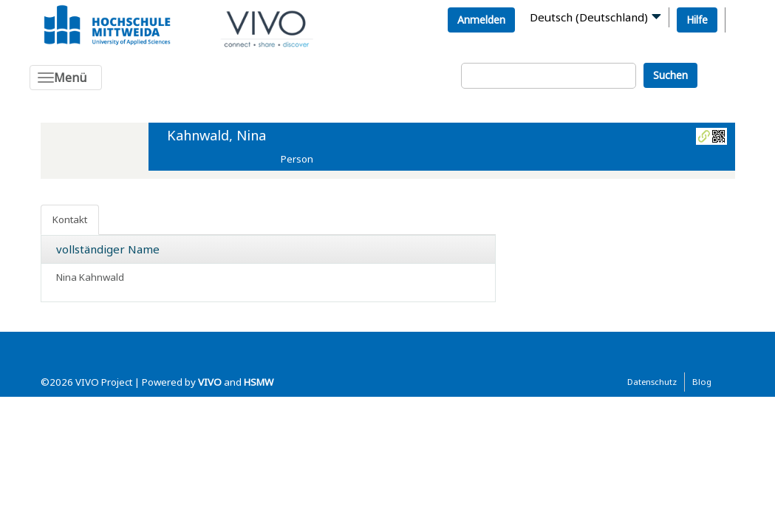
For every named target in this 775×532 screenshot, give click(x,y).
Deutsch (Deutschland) (589, 17)
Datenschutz (652, 382)
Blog (702, 382)
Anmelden (481, 20)
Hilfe (697, 20)
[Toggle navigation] (66, 78)
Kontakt (70, 219)
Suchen (670, 75)
